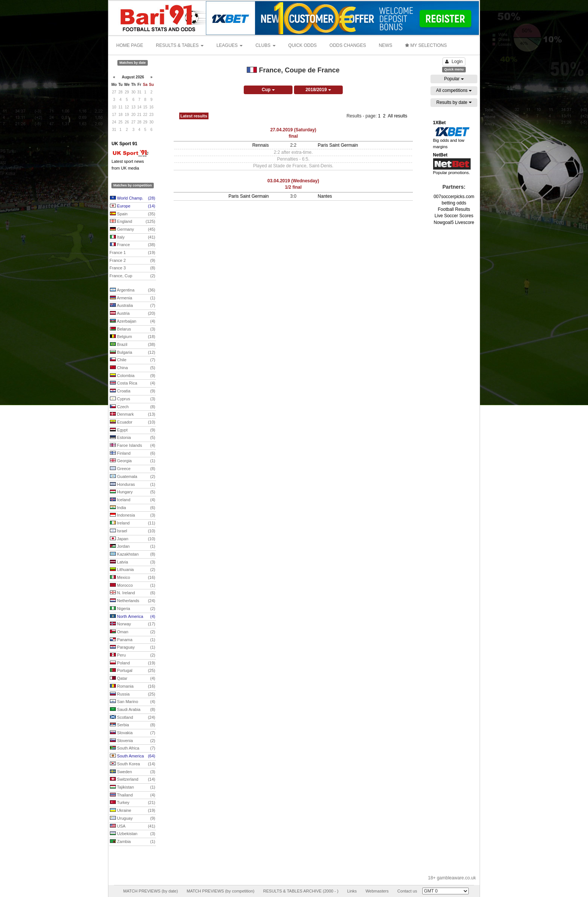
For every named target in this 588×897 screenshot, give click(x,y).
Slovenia (133, 741)
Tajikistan (133, 787)
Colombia (133, 376)
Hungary (133, 492)
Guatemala (133, 477)
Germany (133, 230)
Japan (133, 539)
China (133, 368)
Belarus (133, 329)
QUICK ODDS (303, 45)
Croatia (133, 391)
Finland (133, 454)
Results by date (454, 102)
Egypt (133, 430)
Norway (133, 624)
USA (133, 826)
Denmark (133, 415)
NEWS (385, 45)
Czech (133, 407)
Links (352, 891)
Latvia (133, 562)
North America (133, 617)
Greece (133, 469)
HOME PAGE (130, 45)
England (133, 222)
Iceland (133, 500)
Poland (133, 663)
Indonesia (133, 515)
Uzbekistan (133, 834)
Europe (133, 206)
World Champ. (133, 198)
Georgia (133, 461)
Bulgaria (133, 353)
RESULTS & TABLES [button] (180, 45)
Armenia (133, 298)
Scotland (133, 718)
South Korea (133, 764)
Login (454, 62)
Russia (133, 694)
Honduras (133, 485)
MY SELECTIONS (426, 45)
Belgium (133, 337)
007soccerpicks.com (454, 197)
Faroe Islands (133, 446)
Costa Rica (133, 383)
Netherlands (133, 601)
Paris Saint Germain (338, 145)
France (133, 245)
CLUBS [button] (265, 45)
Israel (133, 531)
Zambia (133, 842)
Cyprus (133, 399)
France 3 (132, 268)
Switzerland (133, 780)
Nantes (325, 196)
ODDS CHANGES (348, 45)
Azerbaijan (133, 322)
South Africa (133, 748)
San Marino (133, 702)
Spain (133, 214)
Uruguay (133, 819)
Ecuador (133, 422)
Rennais (261, 145)
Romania (133, 687)
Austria (133, 314)
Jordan (133, 547)
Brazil (133, 345)
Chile (133, 360)
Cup (268, 90)
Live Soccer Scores (454, 216)
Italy (133, 237)
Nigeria (133, 609)
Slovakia (133, 733)
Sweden (133, 772)
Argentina (133, 290)
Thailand (133, 795)
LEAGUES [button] (229, 45)
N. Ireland (133, 593)
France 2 (132, 261)
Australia (133, 306)
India (133, 508)
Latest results (194, 116)
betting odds (454, 203)
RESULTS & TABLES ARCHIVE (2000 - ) (301, 891)
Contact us (407, 891)
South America (133, 756)
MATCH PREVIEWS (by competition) (221, 891)
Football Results (454, 209)
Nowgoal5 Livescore (454, 222)
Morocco (133, 586)
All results (397, 116)
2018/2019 (318, 90)
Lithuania (133, 570)
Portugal (133, 671)
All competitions (454, 90)
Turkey (133, 803)
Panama (133, 640)
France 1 (132, 253)
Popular (454, 79)
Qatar (133, 679)
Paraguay (133, 648)
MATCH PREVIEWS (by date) (150, 891)
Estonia (133, 438)
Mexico (133, 578)
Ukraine (133, 811)
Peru (133, 655)
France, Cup (132, 276)
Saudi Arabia (133, 710)
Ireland (133, 523)
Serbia (133, 725)
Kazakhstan (133, 554)
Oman (133, 632)
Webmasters (377, 891)
